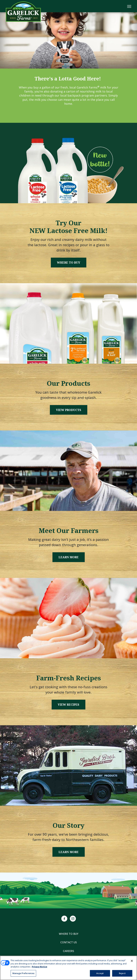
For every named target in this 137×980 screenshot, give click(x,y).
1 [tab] (69, 62)
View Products (69, 410)
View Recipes (68, 705)
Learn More (69, 557)
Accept (100, 974)
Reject (122, 974)
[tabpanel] (68, 40)
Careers (68, 951)
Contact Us (69, 942)
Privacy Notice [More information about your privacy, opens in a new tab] (39, 967)
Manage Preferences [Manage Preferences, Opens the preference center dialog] (23, 974)
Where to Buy (69, 262)
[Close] (132, 961)
